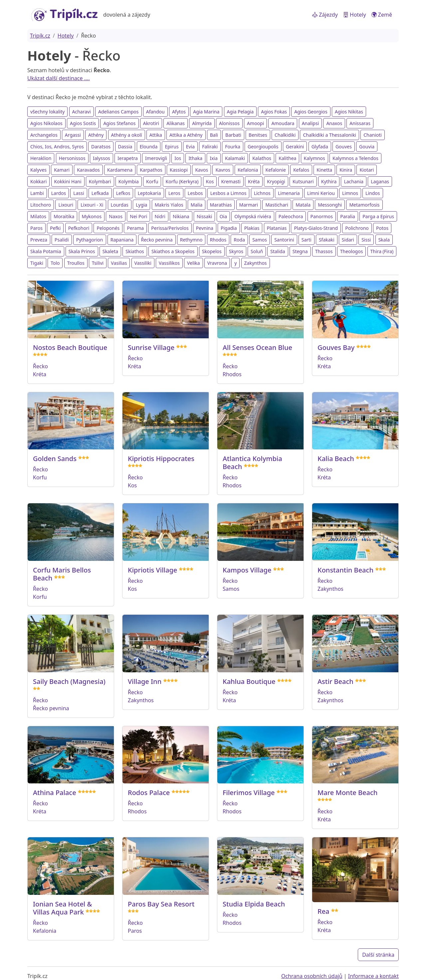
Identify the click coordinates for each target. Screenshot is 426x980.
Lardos (59, 193)
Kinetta (324, 170)
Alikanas (176, 123)
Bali (214, 135)
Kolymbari (100, 181)
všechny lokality (47, 112)
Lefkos (123, 193)
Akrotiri (151, 123)
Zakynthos (256, 263)
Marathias (221, 205)
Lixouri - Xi (92, 205)
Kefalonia (248, 170)
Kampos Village (247, 570)
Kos (210, 181)
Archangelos (44, 135)
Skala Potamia (46, 251)
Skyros (236, 251)
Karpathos (151, 170)
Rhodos (218, 240)
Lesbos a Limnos (228, 193)
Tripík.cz (40, 36)
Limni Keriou (321, 193)
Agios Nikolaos (46, 123)
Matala (303, 205)
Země (382, 15)
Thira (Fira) (382, 251)
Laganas (380, 181)
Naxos (116, 216)
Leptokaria (149, 193)
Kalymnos (315, 158)
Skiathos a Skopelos (173, 251)
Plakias (252, 228)
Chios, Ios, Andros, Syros (57, 147)
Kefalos (301, 170)
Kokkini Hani (68, 181)
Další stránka (378, 955)
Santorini (284, 240)
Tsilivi (98, 263)
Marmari (249, 205)
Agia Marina (206, 112)
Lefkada (100, 193)
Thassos (324, 251)
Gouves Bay (336, 347)
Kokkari (38, 181)
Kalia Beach (336, 459)
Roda (239, 240)
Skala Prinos (82, 251)
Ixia (214, 158)
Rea (323, 911)
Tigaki (37, 263)
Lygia (142, 205)
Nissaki (205, 216)
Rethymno (191, 240)
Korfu (152, 181)
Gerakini (295, 147)
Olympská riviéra (253, 216)
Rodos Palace (149, 793)
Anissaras (360, 123)
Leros (174, 193)
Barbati (233, 135)
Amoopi (255, 123)
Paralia (348, 216)
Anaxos (334, 123)
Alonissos (229, 123)
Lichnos (262, 193)
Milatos (38, 216)
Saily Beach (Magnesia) (69, 681)
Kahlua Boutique (249, 681)
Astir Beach (335, 681)
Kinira (346, 170)
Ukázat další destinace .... (59, 78)
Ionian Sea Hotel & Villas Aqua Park (62, 908)
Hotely (355, 15)
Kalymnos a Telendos (355, 158)
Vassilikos (169, 263)
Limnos (350, 193)
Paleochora (291, 216)
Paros (36, 228)
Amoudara (283, 123)
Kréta (254, 181)
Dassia (125, 147)
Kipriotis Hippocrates (161, 459)
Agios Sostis (83, 123)
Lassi (79, 193)
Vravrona (217, 263)
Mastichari (277, 205)
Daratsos (101, 147)
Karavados (88, 170)
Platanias (277, 228)
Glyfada (320, 147)
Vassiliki (143, 263)
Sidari (348, 240)
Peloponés (108, 228)
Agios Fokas (274, 112)
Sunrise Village (151, 347)
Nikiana (181, 216)
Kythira (329, 181)
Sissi (366, 240)
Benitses (258, 135)
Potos (382, 228)
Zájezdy (325, 15)
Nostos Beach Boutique (70, 347)
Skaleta (110, 251)
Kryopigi (276, 181)
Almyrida (202, 123)
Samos (260, 240)
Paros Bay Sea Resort (161, 904)
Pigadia (229, 228)
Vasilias (119, 263)
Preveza (39, 240)
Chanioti (373, 135)
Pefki (55, 228)
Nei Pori (138, 216)
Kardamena (120, 170)
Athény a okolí (127, 135)
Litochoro (41, 205)
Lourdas (120, 205)
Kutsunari (303, 181)
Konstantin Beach (345, 570)
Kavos (202, 170)
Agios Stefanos (119, 123)
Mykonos (92, 216)
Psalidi (62, 240)
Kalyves (38, 170)
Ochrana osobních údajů (312, 976)
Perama (135, 228)
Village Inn (145, 681)
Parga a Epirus (378, 216)
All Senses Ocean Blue (257, 347)
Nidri (160, 216)
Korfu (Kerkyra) (182, 181)
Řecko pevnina (157, 240)
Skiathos (135, 251)
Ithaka (195, 158)
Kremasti (231, 181)
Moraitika (64, 216)
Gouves (344, 147)
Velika (194, 263)
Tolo (55, 263)
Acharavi (82, 112)
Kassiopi (179, 170)
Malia (197, 205)
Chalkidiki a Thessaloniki (329, 135)
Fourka (233, 147)
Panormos (322, 216)
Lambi (37, 193)
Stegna (300, 251)
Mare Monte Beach (347, 793)
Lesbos (195, 193)
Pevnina (205, 228)
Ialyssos (102, 158)
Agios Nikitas (349, 112)
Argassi (73, 135)
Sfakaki (327, 240)
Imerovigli (156, 158)
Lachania (354, 181)
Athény (96, 135)
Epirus (172, 147)
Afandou (155, 112)
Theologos (352, 251)
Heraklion (41, 158)
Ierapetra (128, 158)
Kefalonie (276, 170)
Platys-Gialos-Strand (316, 228)
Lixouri (66, 205)
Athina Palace (55, 793)
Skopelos (212, 251)
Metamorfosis (364, 205)
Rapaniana (122, 240)
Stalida (278, 251)
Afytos (179, 112)
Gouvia (367, 147)
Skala (384, 240)
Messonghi (330, 205)
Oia (223, 216)
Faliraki (210, 147)
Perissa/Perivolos (170, 228)
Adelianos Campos (118, 112)
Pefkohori (79, 228)
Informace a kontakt (373, 976)
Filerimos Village (249, 793)
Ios (178, 158)
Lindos (373, 193)
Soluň (257, 251)
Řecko (40, 366)
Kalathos (262, 158)
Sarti (307, 240)
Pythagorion (90, 240)
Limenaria (289, 193)
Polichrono (357, 228)
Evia (190, 147)
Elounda (149, 147)
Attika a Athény (186, 135)
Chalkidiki (285, 135)
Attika (156, 135)
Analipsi (311, 123)
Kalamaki (235, 158)
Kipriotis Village (152, 570)
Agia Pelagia (240, 112)
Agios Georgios (311, 112)
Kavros (223, 170)
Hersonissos (72, 158)
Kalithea (287, 158)
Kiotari (367, 170)
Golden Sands (55, 459)
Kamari (62, 170)
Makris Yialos (169, 205)
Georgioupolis (263, 147)
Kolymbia (129, 181)
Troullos (76, 263)
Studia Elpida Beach (254, 904)
